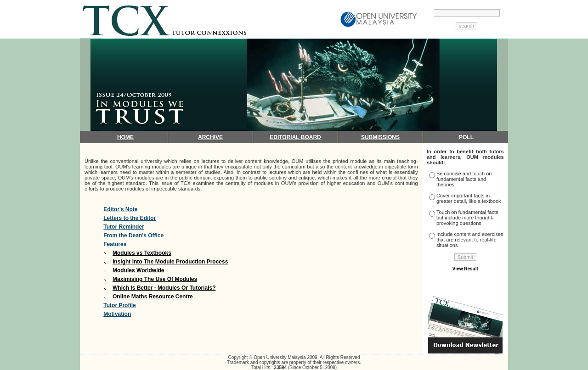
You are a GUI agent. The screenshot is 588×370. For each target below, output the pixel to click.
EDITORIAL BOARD (295, 137)
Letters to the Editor (130, 218)
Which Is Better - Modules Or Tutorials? (164, 288)
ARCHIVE (210, 137)
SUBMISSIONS (380, 137)
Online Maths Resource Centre (153, 297)
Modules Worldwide (138, 270)
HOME (125, 137)
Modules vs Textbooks (142, 253)
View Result (465, 269)
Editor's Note (120, 209)
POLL (466, 137)
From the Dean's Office (133, 235)
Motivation (117, 314)
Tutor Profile (119, 305)
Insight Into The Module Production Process (170, 262)
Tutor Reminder (124, 227)
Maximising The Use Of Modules (155, 279)
